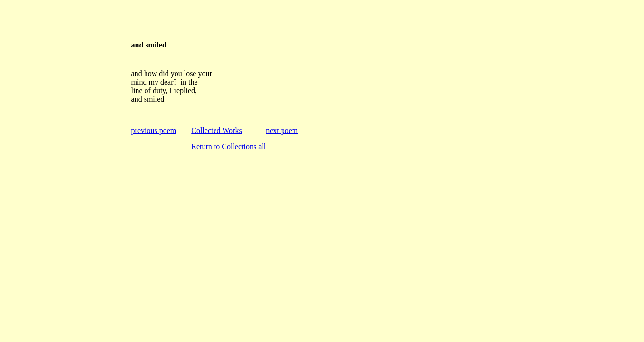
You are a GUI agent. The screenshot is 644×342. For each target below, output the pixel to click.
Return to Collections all (229, 147)
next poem (282, 130)
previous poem (154, 130)
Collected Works (216, 130)
